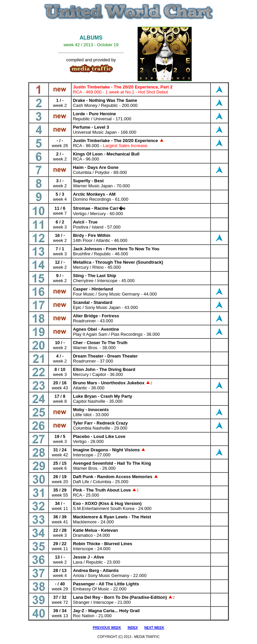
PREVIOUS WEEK (107, 628)
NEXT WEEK (154, 628)
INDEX (133, 628)
